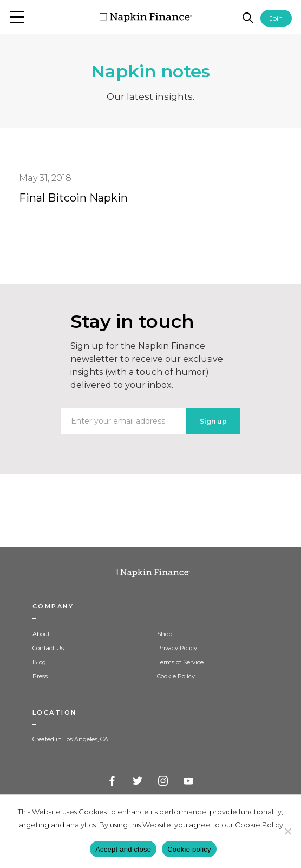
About (41, 634)
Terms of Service (180, 662)
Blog (39, 662)
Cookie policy (189, 849)
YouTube (189, 781)
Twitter (138, 781)
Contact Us (48, 648)
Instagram (163, 781)
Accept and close (123, 849)
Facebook (113, 781)
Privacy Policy (177, 648)
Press (40, 676)
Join (276, 18)
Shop (165, 634)
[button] (17, 17)
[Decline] (287, 831)
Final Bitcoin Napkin (73, 198)
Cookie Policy (176, 676)
